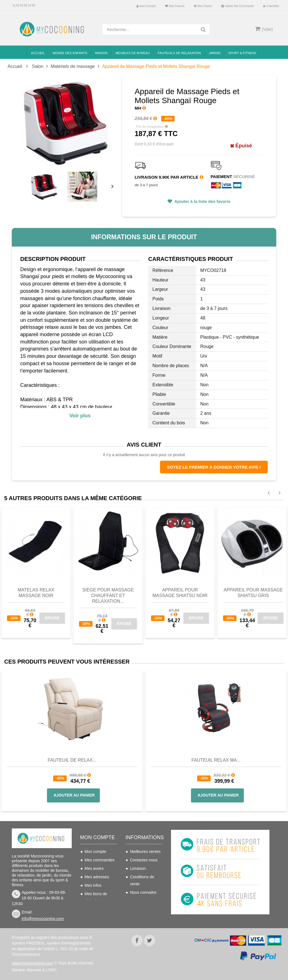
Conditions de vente (142, 880)
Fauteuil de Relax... (72, 760)
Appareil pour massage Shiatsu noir (180, 593)
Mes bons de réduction (96, 897)
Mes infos (93, 885)
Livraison (138, 868)
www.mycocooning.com (32, 963)
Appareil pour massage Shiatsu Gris (253, 593)
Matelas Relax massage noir (36, 593)
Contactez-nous (144, 860)
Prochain (114, 190)
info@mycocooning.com (43, 919)
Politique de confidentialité (142, 913)
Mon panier (203, 6)
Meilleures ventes (145, 852)
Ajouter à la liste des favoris (202, 201)
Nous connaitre (143, 892)
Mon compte (146, 6)
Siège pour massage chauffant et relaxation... (108, 596)
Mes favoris (175, 6)
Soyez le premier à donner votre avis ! (214, 467)
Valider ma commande (238, 6)
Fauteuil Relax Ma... (216, 760)
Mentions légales (145, 901)
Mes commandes (100, 860)
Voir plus (80, 416)
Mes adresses (97, 877)
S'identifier (271, 6)
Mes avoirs (94, 868)
